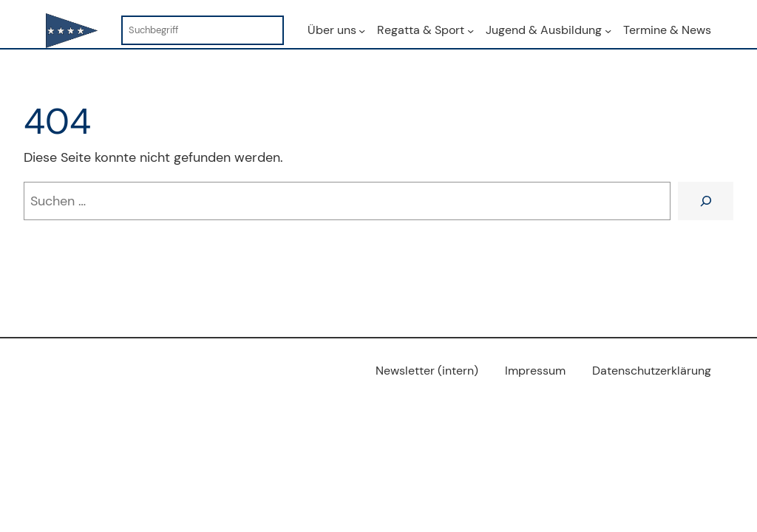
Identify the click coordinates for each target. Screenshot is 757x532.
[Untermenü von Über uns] (362, 30)
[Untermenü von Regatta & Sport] (471, 30)
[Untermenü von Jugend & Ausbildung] (608, 30)
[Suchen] (706, 201)
